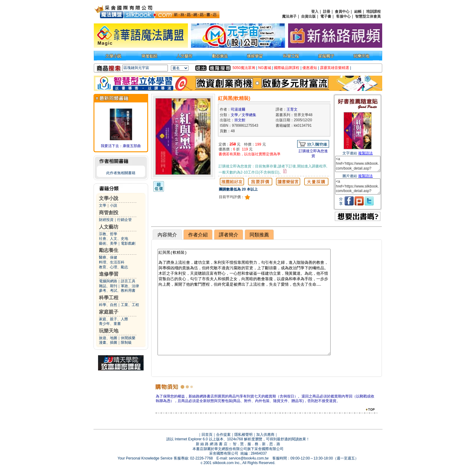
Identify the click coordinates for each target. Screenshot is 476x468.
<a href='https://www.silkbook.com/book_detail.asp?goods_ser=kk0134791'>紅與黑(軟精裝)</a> (358, 164)
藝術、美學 (108, 243)
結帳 (358, 12)
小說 (114, 205)
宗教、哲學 (108, 234)
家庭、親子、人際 (114, 319)
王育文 (292, 109)
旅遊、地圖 (108, 338)
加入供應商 (265, 435)
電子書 (326, 16)
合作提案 (223, 435)
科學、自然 (108, 305)
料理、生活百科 (112, 262)
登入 (315, 12)
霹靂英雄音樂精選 (335, 68)
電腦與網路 (108, 281)
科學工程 (109, 298)
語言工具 (128, 281)
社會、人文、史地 (114, 239)
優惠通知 (310, 68)
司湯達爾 (238, 109)
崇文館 (240, 120)
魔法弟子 (289, 16)
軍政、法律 (130, 286)
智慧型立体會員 (368, 16)
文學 (103, 205)
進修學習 (109, 274)
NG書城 (265, 68)
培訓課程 (373, 12)
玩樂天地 (109, 331)
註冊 (327, 12)
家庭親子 (109, 312)
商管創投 (109, 213)
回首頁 (207, 435)
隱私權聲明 (243, 435)
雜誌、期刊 (108, 286)
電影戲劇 (128, 243)
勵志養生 (109, 250)
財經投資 (106, 220)
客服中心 (343, 16)
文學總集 (249, 115)
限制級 (126, 342)
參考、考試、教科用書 (117, 291)
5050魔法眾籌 (244, 68)
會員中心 (342, 12)
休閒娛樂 (128, 338)
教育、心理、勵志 (114, 267)
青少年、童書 (110, 324)
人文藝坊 (109, 227)
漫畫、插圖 (108, 342)
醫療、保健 (108, 257)
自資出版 (308, 16)
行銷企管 (124, 220)
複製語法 (365, 153)
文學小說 (109, 198)
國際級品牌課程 (287, 68)
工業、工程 (130, 305)
